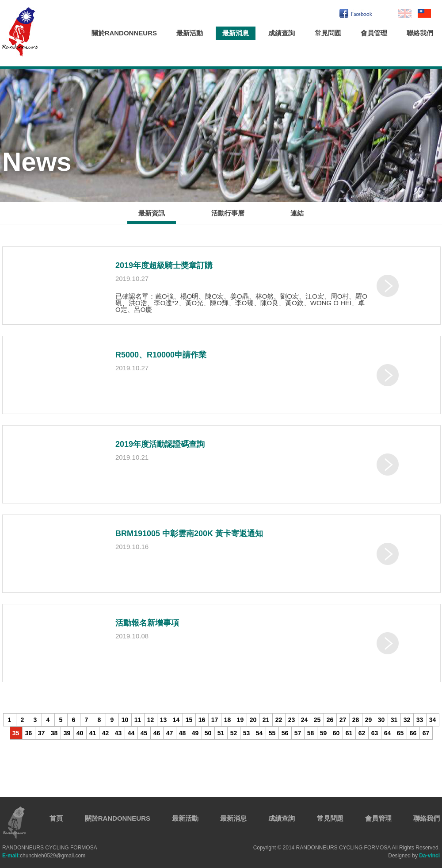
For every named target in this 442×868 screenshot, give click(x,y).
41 (93, 733)
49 (195, 733)
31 (394, 720)
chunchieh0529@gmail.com (44, 856)
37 (42, 733)
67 (426, 733)
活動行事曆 (228, 213)
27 (343, 720)
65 (400, 733)
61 (349, 733)
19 (240, 720)
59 (324, 733)
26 (330, 720)
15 (189, 720)
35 (16, 733)
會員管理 (374, 33)
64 (388, 733)
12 (151, 720)
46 (157, 733)
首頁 (56, 818)
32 (407, 720)
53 (247, 733)
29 (369, 720)
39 (67, 733)
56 (285, 733)
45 (144, 733)
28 (356, 720)
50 (208, 733)
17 (215, 720)
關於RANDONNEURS (124, 33)
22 (279, 720)
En (405, 13)
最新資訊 (152, 213)
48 (183, 733)
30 (381, 720)
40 (80, 733)
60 (336, 733)
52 (234, 733)
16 (202, 720)
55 (272, 733)
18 (228, 720)
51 (221, 733)
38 (54, 733)
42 (106, 733)
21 (266, 720)
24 (305, 720)
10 (125, 720)
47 (170, 733)
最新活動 (190, 33)
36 (29, 733)
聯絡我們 (420, 33)
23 (292, 720)
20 (253, 720)
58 (311, 733)
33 (420, 720)
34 (433, 720)
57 (298, 733)
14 (176, 720)
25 (317, 720)
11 (138, 720)
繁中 (424, 13)
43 (118, 733)
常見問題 (328, 33)
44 (131, 733)
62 (362, 733)
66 (413, 733)
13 (164, 720)
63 (375, 733)
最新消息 (236, 33)
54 (259, 733)
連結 (297, 213)
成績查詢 (282, 33)
